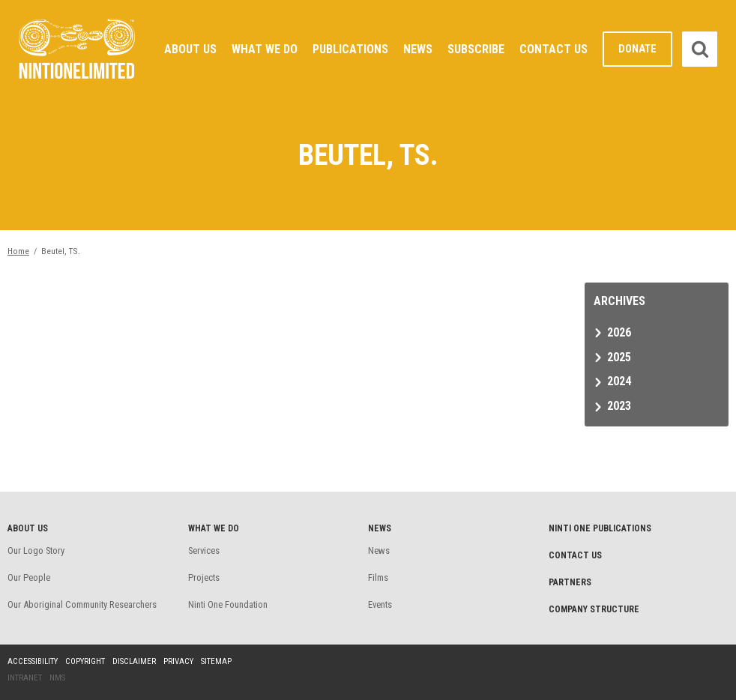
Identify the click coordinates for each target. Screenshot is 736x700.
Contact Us (553, 49)
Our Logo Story (36, 550)
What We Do (265, 49)
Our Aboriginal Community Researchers (82, 604)
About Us (190, 49)
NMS (57, 678)
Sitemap (216, 661)
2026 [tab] (619, 332)
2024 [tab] (619, 381)
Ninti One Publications (600, 528)
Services (204, 550)
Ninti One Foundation (228, 604)
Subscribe (476, 49)
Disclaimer (134, 661)
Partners (570, 582)
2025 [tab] (619, 357)
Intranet (25, 678)
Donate (637, 49)
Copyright (85, 661)
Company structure (594, 609)
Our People (29, 577)
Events (380, 604)
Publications (350, 49)
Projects (204, 577)
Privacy (178, 661)
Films (378, 577)
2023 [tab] (619, 406)
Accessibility (33, 661)
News (418, 49)
